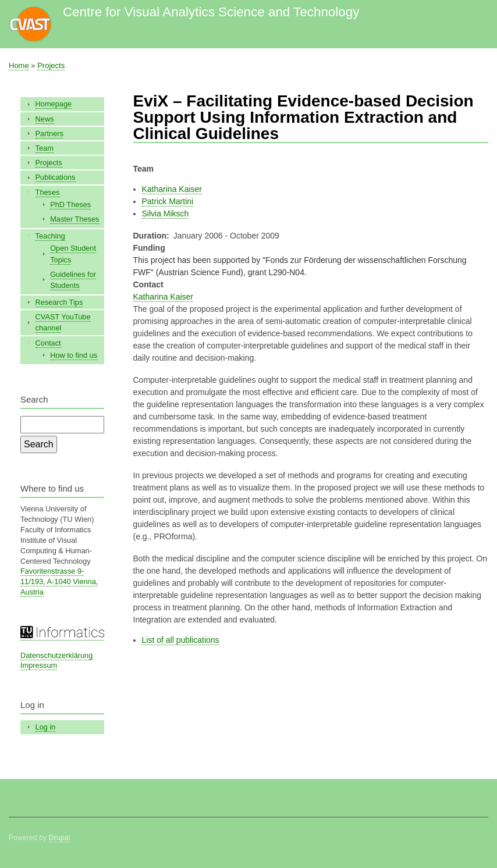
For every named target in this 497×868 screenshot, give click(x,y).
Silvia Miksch (166, 214)
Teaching (50, 236)
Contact (48, 343)
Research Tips (59, 302)
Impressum (39, 665)
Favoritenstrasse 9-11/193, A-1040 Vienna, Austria (59, 581)
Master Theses (74, 219)
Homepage (54, 104)
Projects (51, 65)
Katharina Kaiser (172, 189)
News (45, 119)
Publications (56, 177)
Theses (48, 192)
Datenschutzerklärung (56, 655)
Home (19, 65)
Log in (46, 727)
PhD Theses (70, 204)
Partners (49, 134)
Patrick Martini (168, 201)
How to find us (74, 355)
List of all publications (181, 640)
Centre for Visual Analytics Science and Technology (211, 12)
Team (45, 148)
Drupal (60, 838)
